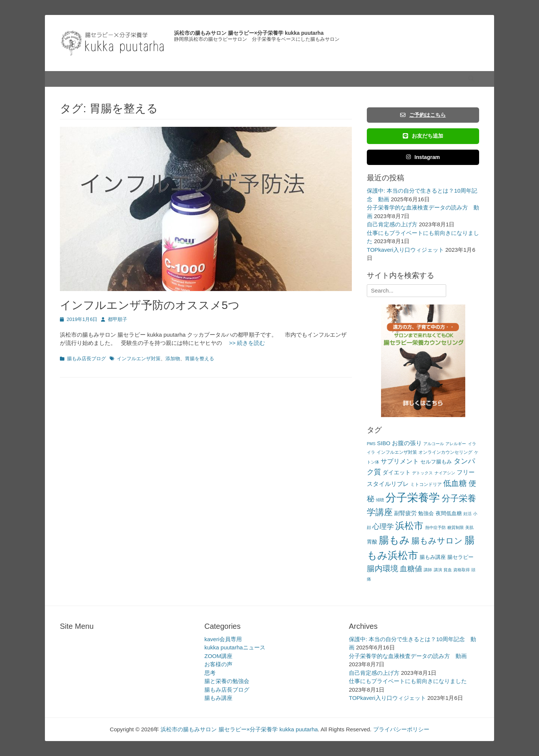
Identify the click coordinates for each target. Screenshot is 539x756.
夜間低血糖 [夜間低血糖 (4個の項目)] (449, 513)
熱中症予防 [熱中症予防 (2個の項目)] (436, 527)
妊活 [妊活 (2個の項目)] (468, 514)
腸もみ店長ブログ (86, 359)
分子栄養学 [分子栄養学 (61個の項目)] (413, 497)
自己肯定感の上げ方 (392, 224)
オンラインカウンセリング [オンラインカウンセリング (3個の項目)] (445, 452)
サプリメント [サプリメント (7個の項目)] (400, 461)
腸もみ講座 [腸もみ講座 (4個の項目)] (433, 557)
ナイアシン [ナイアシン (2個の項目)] (445, 473)
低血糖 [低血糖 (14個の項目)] (455, 483)
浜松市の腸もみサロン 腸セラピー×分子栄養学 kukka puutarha (249, 33)
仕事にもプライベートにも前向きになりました (408, 681)
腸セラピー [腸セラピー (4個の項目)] (460, 557)
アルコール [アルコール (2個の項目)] (434, 444)
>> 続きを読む (244, 343)
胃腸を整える (200, 359)
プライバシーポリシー (401, 729)
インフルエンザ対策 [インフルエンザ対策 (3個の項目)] (397, 452)
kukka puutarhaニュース (235, 647)
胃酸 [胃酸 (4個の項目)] (372, 542)
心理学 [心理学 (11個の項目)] (383, 527)
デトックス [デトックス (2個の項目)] (422, 473)
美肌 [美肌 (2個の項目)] (469, 527)
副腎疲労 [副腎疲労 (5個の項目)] (405, 513)
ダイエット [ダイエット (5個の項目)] (397, 472)
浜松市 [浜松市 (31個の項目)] (409, 526)
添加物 (173, 359)
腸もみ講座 (218, 698)
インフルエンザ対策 (139, 359)
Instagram (423, 157)
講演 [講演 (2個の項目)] (438, 570)
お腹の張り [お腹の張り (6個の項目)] (407, 443)
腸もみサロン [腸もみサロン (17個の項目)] (437, 541)
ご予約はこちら (423, 115)
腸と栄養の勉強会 (227, 681)
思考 (210, 673)
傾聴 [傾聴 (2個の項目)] (380, 500)
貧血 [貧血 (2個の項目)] (448, 570)
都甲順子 (118, 319)
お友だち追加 (423, 136)
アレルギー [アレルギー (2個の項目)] (456, 444)
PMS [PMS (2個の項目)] (371, 444)
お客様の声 (218, 664)
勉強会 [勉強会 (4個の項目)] (426, 513)
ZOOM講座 (218, 656)
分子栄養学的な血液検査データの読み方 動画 (408, 656)
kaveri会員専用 (223, 639)
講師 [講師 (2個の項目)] (428, 570)
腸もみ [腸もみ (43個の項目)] (394, 540)
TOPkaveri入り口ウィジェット (405, 250)
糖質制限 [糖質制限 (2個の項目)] (456, 527)
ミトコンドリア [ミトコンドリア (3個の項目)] (426, 484)
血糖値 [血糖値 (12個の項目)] (411, 569)
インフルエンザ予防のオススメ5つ (150, 305)
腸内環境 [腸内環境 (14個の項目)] (383, 568)
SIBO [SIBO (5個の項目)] (384, 443)
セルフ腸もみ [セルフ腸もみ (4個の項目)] (436, 462)
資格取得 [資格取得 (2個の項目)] (462, 570)
